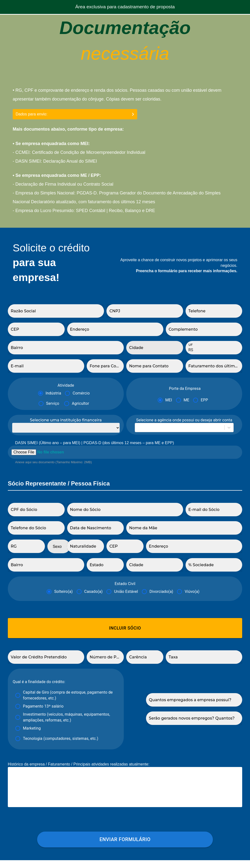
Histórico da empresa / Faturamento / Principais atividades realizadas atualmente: (79, 764)
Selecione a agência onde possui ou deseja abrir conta (184, 420)
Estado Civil (125, 584)
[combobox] (138, 428)
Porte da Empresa (185, 389)
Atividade (66, 385)
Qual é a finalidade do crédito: (39, 682)
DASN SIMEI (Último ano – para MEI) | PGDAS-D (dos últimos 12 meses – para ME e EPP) (95, 443)
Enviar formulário (125, 847)
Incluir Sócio (125, 628)
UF (191, 345)
